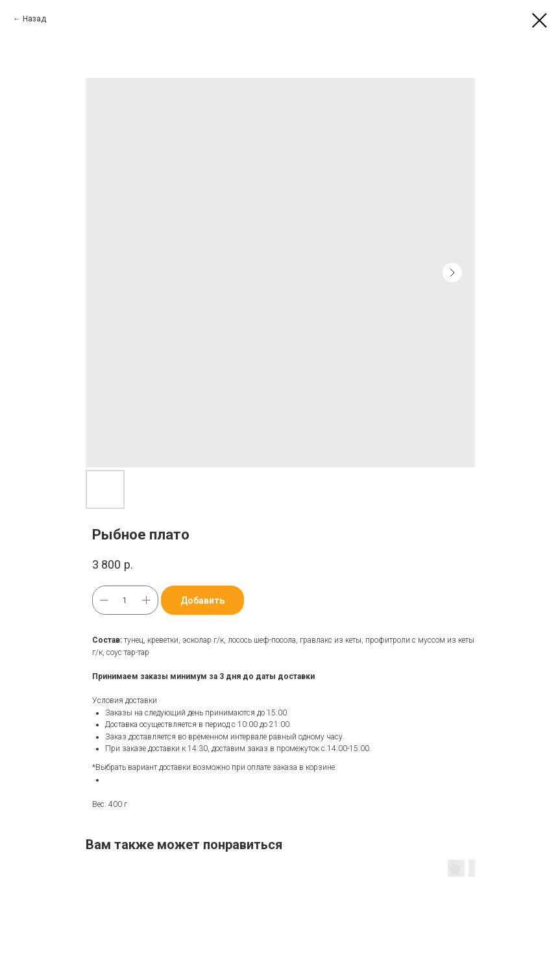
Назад (34, 19)
